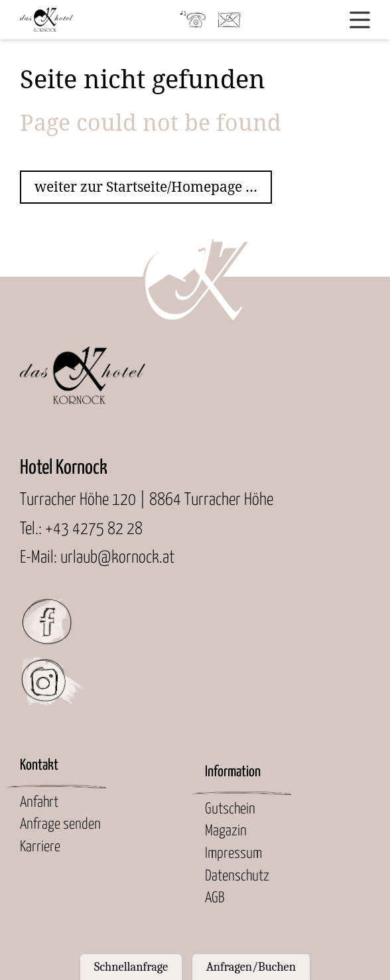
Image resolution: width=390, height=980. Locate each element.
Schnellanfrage (131, 967)
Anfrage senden (60, 825)
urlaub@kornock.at (117, 558)
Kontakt (39, 766)
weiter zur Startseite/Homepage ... (146, 187)
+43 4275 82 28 (94, 529)
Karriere (40, 847)
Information (233, 772)
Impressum (233, 854)
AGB (215, 898)
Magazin (226, 831)
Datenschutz (237, 876)
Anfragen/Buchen (251, 967)
